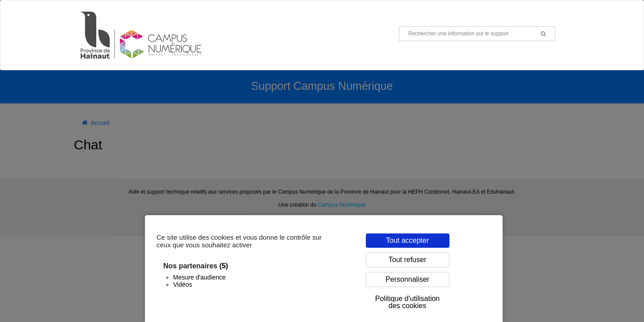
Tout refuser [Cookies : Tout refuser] (407, 260)
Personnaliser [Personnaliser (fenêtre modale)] (407, 279)
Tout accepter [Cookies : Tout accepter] (407, 240)
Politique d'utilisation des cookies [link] (407, 302)
